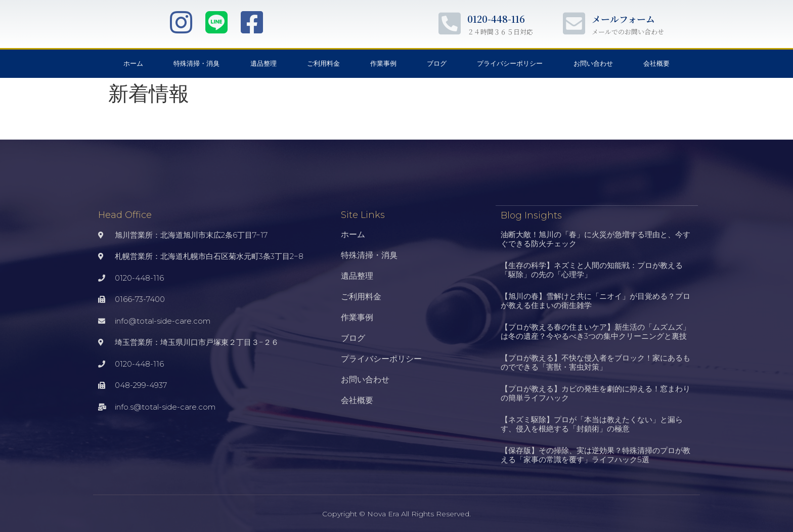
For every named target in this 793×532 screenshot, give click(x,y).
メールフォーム (623, 19)
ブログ (437, 63)
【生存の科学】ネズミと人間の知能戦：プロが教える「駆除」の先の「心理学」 (592, 269)
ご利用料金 (323, 63)
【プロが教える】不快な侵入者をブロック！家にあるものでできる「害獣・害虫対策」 (596, 362)
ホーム (133, 63)
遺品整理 (263, 63)
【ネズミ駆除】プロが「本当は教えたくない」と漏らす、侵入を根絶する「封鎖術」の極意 (592, 424)
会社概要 (656, 63)
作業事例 (383, 63)
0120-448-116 (496, 19)
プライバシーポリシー (510, 63)
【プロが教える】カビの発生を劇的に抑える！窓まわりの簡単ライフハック (596, 393)
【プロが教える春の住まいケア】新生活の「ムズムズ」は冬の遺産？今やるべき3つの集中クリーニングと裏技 (596, 331)
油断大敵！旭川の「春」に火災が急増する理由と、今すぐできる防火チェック (596, 238)
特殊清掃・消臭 (196, 63)
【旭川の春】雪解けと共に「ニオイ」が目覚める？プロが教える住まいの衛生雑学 (596, 300)
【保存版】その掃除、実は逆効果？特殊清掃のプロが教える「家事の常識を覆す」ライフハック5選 (596, 454)
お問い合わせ (593, 63)
